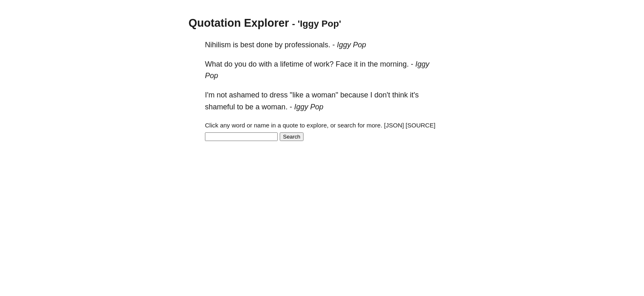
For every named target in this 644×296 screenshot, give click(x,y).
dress (279, 95)
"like (297, 95)
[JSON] (394, 125)
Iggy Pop (351, 45)
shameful (220, 107)
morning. (394, 64)
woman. (275, 107)
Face (344, 64)
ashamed (244, 95)
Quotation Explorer (239, 23)
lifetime (292, 64)
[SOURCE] (421, 125)
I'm (210, 95)
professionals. (307, 45)
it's (414, 95)
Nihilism (218, 45)
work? (324, 64)
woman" (325, 95)
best (247, 45)
